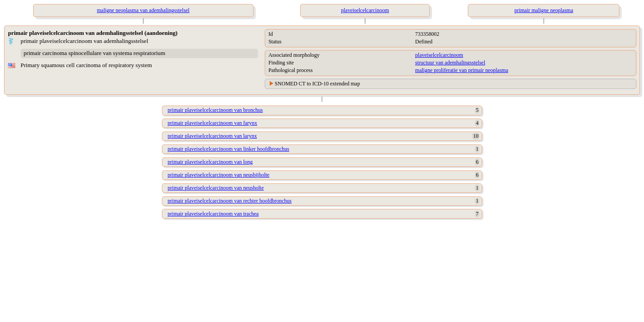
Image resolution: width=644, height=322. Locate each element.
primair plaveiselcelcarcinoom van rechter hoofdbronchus (230, 201)
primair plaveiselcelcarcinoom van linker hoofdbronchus (229, 149)
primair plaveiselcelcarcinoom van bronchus (215, 110)
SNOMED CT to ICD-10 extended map (317, 84)
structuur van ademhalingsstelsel (450, 63)
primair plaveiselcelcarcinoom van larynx (212, 136)
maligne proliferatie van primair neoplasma (462, 70)
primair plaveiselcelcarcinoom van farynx (212, 123)
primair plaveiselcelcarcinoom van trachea (213, 214)
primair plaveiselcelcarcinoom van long (210, 162)
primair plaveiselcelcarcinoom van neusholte (216, 188)
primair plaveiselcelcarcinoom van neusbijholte (219, 175)
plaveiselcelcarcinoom (439, 55)
